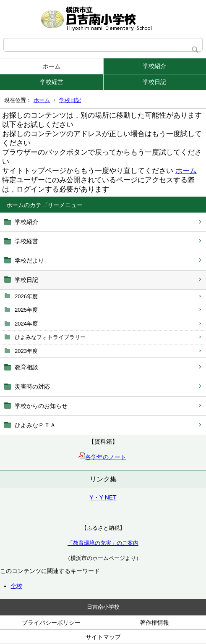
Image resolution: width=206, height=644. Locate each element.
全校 (16, 586)
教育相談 (26, 367)
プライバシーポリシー (51, 623)
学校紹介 (154, 66)
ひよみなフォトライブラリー (50, 337)
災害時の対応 (32, 386)
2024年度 (26, 324)
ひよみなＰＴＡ (35, 425)
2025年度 (26, 310)
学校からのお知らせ (41, 406)
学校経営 (52, 82)
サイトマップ (103, 637)
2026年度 (26, 296)
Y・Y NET (103, 497)
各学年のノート (102, 457)
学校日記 (154, 82)
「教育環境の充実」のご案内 (103, 543)
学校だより (29, 260)
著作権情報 (154, 623)
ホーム (52, 66)
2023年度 (26, 351)
